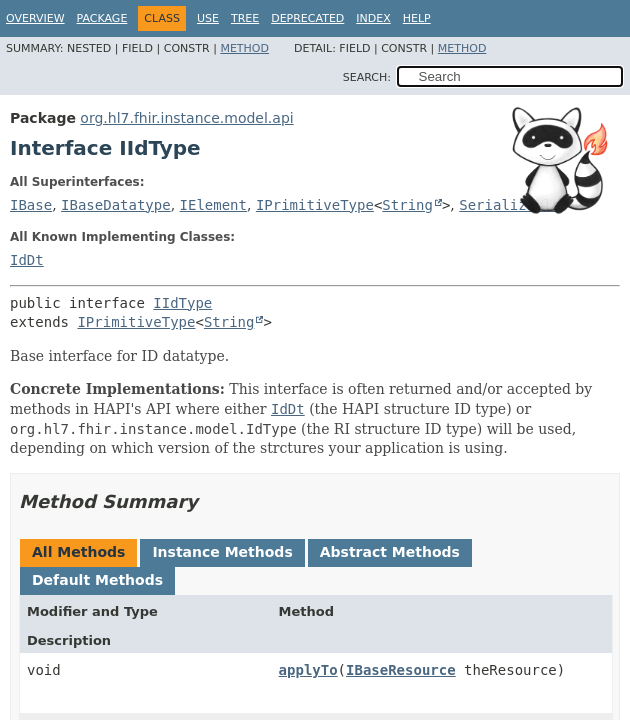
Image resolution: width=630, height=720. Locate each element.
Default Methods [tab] (97, 580)
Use (208, 18)
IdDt (27, 260)
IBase (31, 205)
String (407, 205)
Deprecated (307, 18)
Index (373, 18)
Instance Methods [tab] (222, 552)
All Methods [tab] (78, 552)
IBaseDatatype (116, 205)
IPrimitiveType (315, 205)
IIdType (182, 303)
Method (244, 48)
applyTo (308, 670)
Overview (35, 18)
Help (417, 18)
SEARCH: (367, 77)
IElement (213, 205)
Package (102, 18)
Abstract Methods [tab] (390, 552)
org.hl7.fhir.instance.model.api (186, 118)
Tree (245, 18)
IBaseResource (401, 670)
